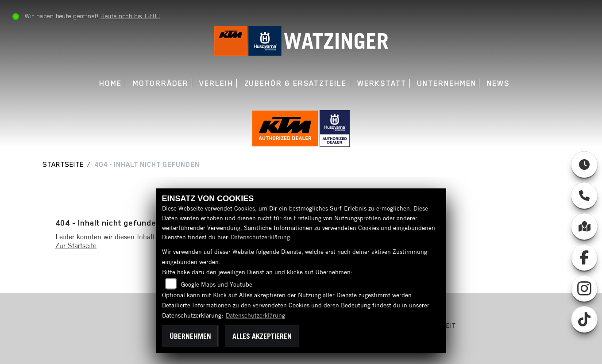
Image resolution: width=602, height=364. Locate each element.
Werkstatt (382, 83)
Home (110, 83)
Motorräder (161, 83)
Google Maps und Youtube (217, 284)
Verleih (216, 83)
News (498, 83)
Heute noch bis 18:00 (130, 16)
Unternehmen (446, 83)
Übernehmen (190, 336)
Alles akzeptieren (262, 336)
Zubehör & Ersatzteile (295, 83)
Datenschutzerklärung (260, 237)
